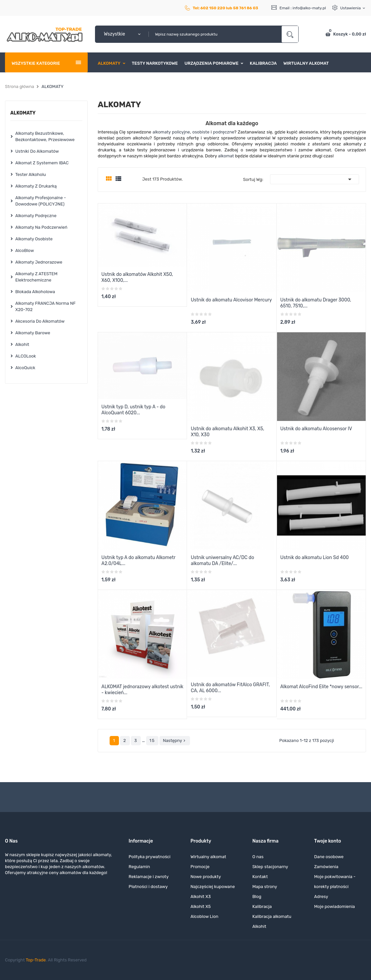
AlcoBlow (25, 250)
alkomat (226, 156)
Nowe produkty (206, 877)
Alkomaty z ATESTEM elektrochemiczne (36, 277)
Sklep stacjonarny (270, 867)
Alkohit (22, 344)
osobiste (201, 132)
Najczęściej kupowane (212, 887)
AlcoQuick (25, 368)
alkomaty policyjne (171, 132)
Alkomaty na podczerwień (41, 227)
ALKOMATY (23, 113)
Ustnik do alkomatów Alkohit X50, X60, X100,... (137, 277)
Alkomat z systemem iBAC (42, 163)
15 (152, 740)
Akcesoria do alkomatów (40, 321)
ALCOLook (26, 356)
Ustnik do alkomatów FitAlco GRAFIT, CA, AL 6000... (230, 688)
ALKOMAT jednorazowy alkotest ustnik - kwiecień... (142, 690)
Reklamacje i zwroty (148, 877)
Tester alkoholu (31, 174)
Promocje (200, 867)
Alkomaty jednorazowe (39, 262)
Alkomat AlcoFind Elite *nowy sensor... (321, 687)
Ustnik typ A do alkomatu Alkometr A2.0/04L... (138, 561)
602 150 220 (213, 8)
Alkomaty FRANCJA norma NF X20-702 (45, 306)
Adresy (321, 897)
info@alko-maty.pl (309, 8)
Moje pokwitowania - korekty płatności (335, 882)
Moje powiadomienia (335, 906)
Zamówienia (326, 867)
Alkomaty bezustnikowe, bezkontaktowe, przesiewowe (45, 136)
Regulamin (139, 867)
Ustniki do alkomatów (37, 151)
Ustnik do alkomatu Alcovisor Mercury (231, 300)
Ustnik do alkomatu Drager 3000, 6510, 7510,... (316, 303)
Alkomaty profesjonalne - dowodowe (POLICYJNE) (41, 201)
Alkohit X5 (200, 906)
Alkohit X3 (200, 897)
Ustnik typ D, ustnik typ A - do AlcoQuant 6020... (133, 410)
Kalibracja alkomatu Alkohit (272, 921)
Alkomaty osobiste (34, 239)
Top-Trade (36, 960)
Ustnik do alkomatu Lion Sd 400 (315, 558)
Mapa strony (265, 887)
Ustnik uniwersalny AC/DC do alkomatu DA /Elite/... (222, 561)
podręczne (224, 132)
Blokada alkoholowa (35, 292)
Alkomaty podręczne (36, 216)
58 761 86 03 (246, 8)
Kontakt (260, 877)
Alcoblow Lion (204, 916)
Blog (257, 897)
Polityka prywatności (149, 857)
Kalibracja (262, 906)
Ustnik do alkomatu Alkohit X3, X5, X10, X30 (227, 432)
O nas (258, 857)
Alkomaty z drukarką (36, 186)
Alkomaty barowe (33, 333)
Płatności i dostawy (148, 887)
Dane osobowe (329, 857)
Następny (175, 741)
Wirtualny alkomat (208, 857)
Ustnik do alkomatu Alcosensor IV (316, 429)
